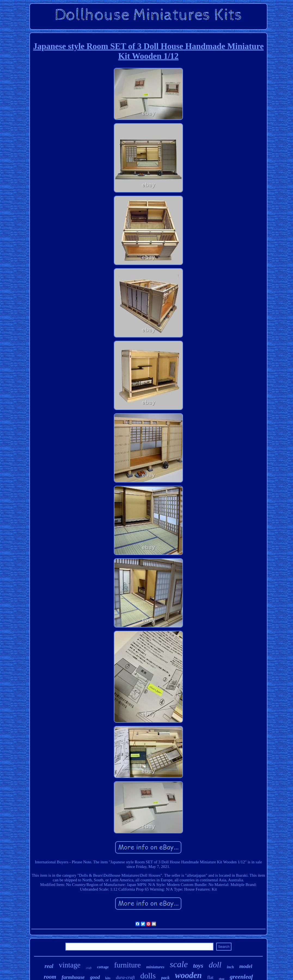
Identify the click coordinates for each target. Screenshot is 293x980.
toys (198, 966)
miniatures (155, 967)
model (246, 966)
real (49, 966)
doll (215, 965)
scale (179, 964)
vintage (70, 965)
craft (89, 968)
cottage (103, 967)
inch (230, 967)
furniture (127, 965)
